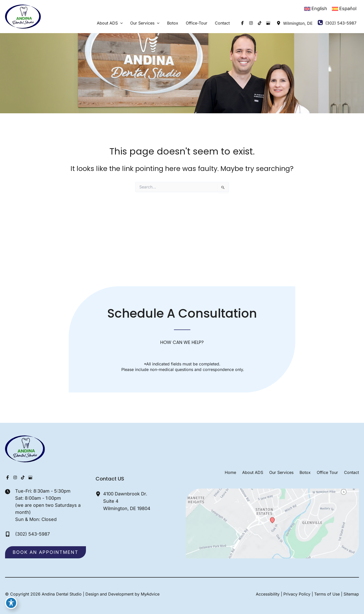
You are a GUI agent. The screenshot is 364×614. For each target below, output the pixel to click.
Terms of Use (327, 594)
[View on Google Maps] (272, 523)
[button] (132, 23)
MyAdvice (150, 594)
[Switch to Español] (344, 9)
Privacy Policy (297, 594)
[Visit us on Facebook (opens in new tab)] (242, 23)
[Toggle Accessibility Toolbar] (11, 603)
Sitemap (351, 594)
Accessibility (268, 594)
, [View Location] (298, 23)
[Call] (337, 23)
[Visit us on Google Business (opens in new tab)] (268, 23)
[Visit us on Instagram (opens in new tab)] (251, 23)
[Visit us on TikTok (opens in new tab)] (260, 23)
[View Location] (279, 23)
